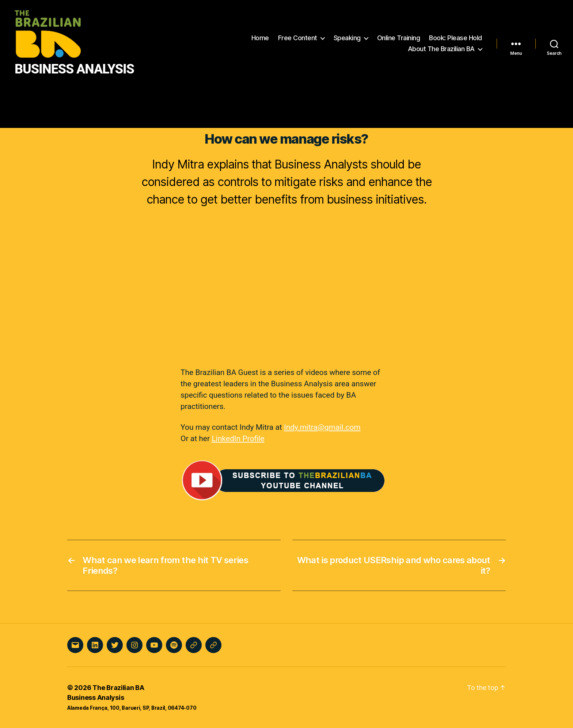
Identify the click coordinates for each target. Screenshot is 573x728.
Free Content (298, 38)
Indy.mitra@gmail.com (322, 427)
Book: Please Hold (456, 38)
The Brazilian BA (118, 688)
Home (260, 38)
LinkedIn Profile (238, 439)
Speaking (347, 38)
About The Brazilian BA (441, 49)
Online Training (399, 38)
